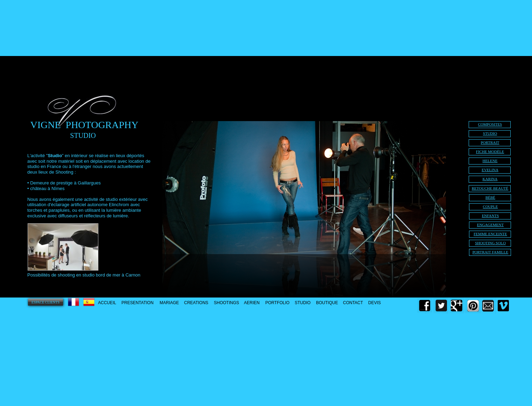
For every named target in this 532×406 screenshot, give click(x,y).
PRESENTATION (138, 303)
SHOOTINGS (226, 303)
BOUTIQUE (327, 303)
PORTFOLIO (277, 303)
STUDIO (303, 303)
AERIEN (252, 303)
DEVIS (374, 303)
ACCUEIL (107, 303)
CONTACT (353, 303)
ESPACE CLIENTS (45, 302)
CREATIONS (196, 303)
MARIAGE (169, 303)
